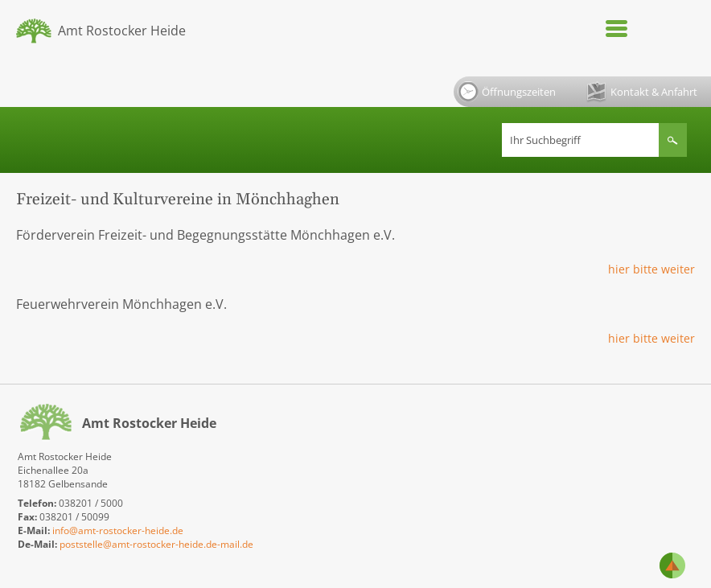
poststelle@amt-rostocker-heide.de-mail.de (156, 544)
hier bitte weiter (651, 269)
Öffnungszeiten (507, 92)
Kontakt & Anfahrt (642, 92)
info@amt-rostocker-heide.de (118, 530)
